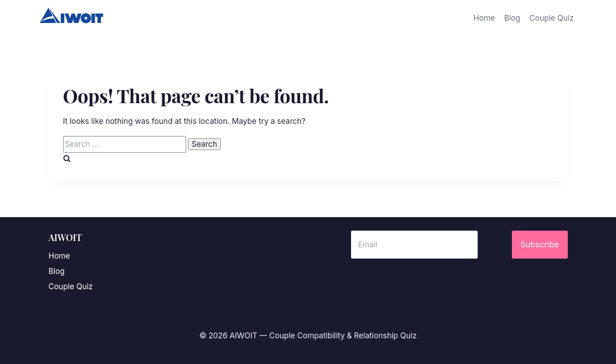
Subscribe (540, 244)
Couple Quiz (552, 18)
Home (484, 18)
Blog (512, 18)
